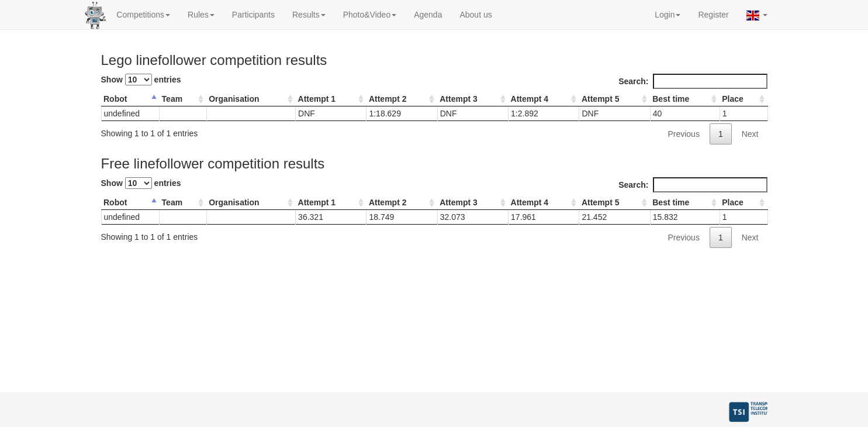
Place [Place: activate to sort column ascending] (733, 99)
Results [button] (309, 15)
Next (750, 134)
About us (476, 15)
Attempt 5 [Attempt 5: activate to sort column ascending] (601, 99)
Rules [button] (201, 15)
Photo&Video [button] (370, 15)
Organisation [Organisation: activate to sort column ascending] (234, 99)
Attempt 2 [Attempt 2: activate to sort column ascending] (388, 99)
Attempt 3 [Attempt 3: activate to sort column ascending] (459, 99)
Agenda (428, 15)
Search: (693, 81)
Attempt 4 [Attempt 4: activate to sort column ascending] (530, 99)
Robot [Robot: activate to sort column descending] (115, 99)
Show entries (141, 80)
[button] (757, 15)
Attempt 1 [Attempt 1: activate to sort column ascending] (317, 99)
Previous (683, 134)
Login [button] (668, 15)
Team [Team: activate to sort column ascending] (172, 99)
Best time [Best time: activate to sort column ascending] (671, 99)
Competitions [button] (143, 15)
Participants (253, 15)
